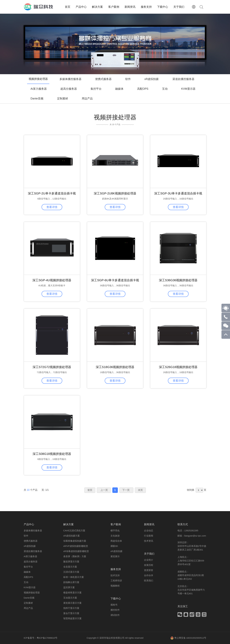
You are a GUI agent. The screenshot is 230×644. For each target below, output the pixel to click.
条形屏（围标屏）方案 (75, 556)
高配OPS (143, 89)
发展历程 (149, 565)
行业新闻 (149, 536)
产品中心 (29, 524)
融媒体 (119, 89)
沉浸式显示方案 (71, 572)
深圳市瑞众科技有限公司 (112, 638)
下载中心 (116, 599)
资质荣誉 (149, 570)
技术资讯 (149, 541)
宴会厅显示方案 (71, 613)
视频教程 (115, 586)
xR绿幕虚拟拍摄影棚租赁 (76, 551)
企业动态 (149, 531)
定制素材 (63, 99)
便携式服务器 (103, 79)
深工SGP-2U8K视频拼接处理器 (115, 193)
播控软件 (115, 610)
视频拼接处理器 (32, 593)
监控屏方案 (69, 587)
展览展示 (115, 556)
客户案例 (116, 524)
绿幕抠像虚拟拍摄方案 (75, 541)
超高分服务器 (69, 89)
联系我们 (149, 581)
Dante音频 (37, 99)
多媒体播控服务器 (70, 79)
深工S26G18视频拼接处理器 (178, 367)
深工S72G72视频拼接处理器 (52, 367)
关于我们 (149, 554)
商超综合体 (116, 541)
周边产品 (87, 99)
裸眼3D (114, 546)
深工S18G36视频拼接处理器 (115, 367)
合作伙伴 (149, 575)
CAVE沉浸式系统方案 (74, 531)
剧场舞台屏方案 (71, 582)
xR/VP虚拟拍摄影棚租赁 (76, 546)
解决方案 (68, 524)
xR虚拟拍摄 (152, 79)
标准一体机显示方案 (74, 577)
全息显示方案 (70, 567)
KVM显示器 (188, 89)
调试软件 (115, 615)
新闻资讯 (149, 524)
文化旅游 (115, 536)
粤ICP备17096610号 (47, 638)
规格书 (114, 605)
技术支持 (115, 575)
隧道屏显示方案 (71, 562)
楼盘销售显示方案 (72, 593)
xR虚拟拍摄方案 (72, 536)
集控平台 (96, 89)
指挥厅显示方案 (71, 608)
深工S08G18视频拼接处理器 (52, 454)
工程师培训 (116, 581)
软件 (128, 79)
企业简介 (149, 560)
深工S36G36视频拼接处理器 (178, 280)
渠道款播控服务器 (183, 79)
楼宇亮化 (115, 531)
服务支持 (116, 569)
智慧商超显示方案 (72, 618)
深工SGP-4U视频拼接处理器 (52, 280)
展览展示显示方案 (72, 603)
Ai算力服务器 (39, 89)
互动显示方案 (70, 598)
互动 (165, 89)
